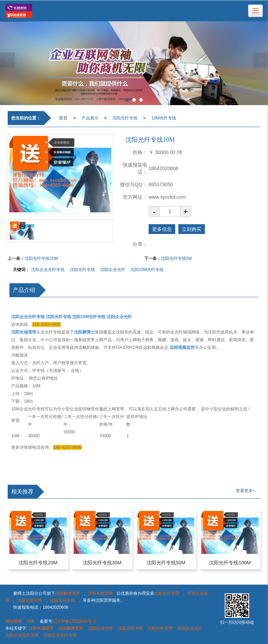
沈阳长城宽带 (100, 593)
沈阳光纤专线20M (41, 258)
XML (31, 621)
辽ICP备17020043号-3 (75, 621)
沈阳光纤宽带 (167, 593)
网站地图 (14, 621)
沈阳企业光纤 (113, 270)
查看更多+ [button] (245, 491)
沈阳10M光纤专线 (147, 270)
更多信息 (162, 229)
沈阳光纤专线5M (176, 258)
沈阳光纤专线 (125, 118)
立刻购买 (192, 229)
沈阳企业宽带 (100, 628)
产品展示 (90, 118)
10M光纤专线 (164, 118)
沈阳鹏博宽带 (68, 593)
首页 (63, 118)
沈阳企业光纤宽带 (22, 635)
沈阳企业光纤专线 (48, 270)
